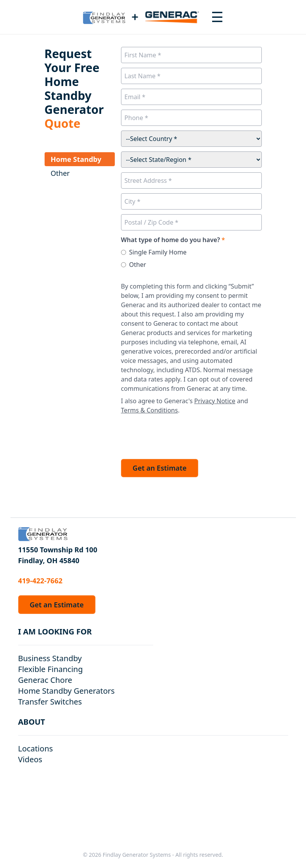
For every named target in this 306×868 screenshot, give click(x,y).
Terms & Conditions (150, 410)
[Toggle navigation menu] (217, 17)
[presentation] (180, 435)
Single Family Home (158, 252)
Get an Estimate (160, 468)
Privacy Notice (215, 401)
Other (138, 265)
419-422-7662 (40, 581)
